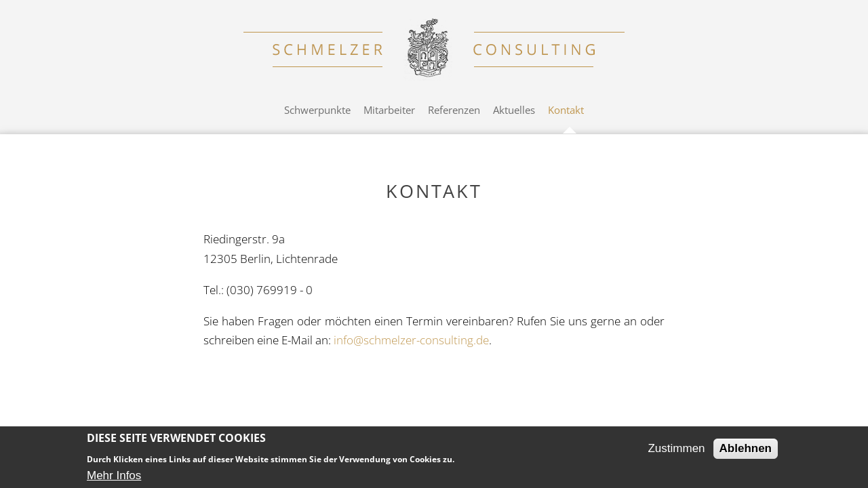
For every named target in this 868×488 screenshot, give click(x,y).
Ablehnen (746, 448)
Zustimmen (676, 448)
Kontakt (566, 110)
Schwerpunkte (317, 110)
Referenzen (454, 110)
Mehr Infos (114, 475)
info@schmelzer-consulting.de (411, 340)
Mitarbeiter (389, 110)
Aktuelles (514, 110)
